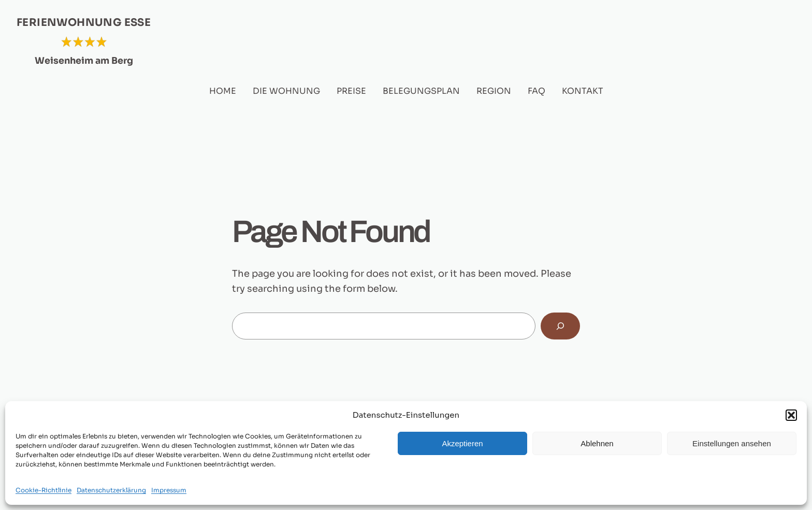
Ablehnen (597, 443)
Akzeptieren (462, 443)
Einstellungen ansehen (732, 443)
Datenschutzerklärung (111, 490)
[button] (791, 415)
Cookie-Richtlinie (44, 490)
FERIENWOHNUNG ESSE (84, 23)
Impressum (169, 490)
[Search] (560, 326)
